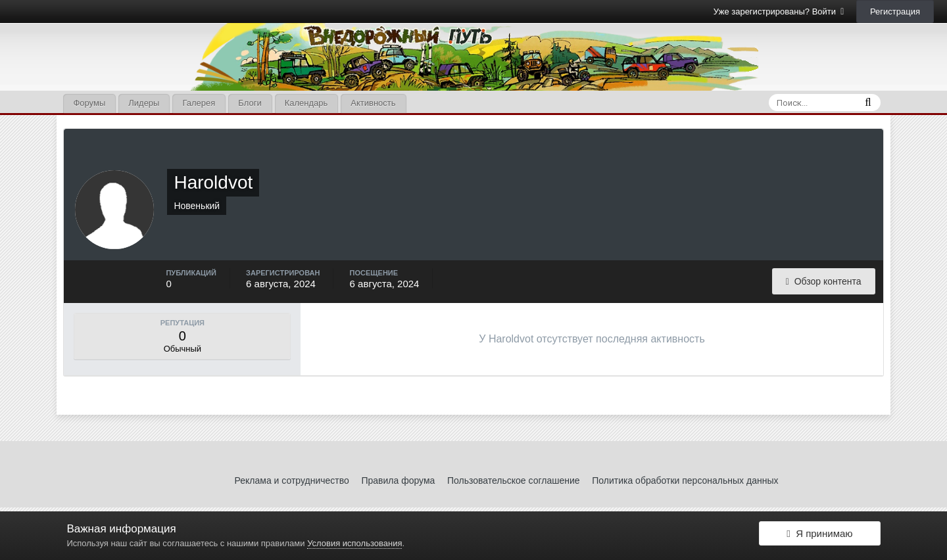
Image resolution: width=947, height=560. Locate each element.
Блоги (250, 103)
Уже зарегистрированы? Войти (779, 12)
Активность (373, 103)
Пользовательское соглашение (514, 480)
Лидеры (144, 103)
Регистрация (895, 12)
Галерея (199, 103)
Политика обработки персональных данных (685, 480)
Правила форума (398, 480)
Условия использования (354, 543)
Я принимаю (819, 535)
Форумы (89, 103)
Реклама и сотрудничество (292, 480)
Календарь (306, 103)
